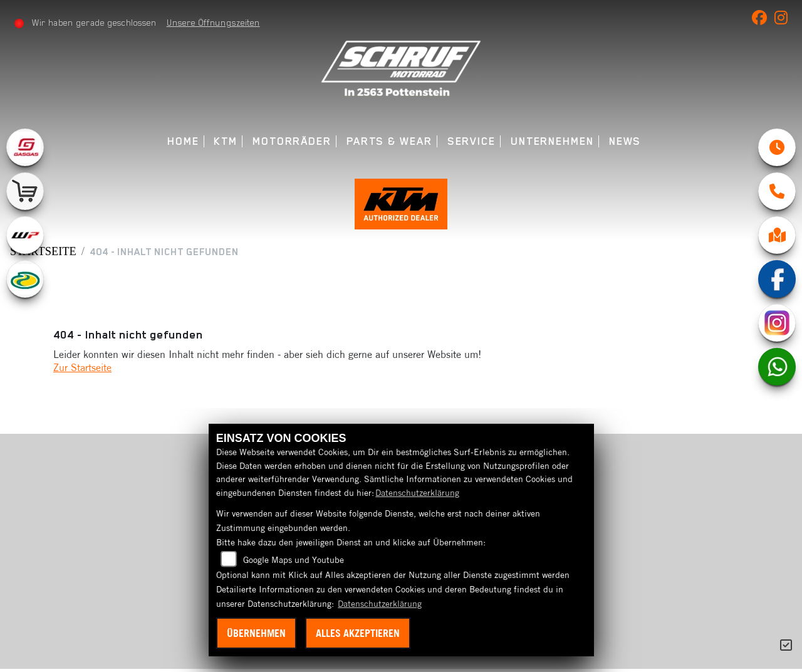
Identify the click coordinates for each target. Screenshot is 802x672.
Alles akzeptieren (358, 633)
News (625, 141)
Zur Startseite (82, 370)
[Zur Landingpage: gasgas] (25, 147)
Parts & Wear (389, 141)
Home (183, 141)
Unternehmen (552, 141)
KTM (226, 141)
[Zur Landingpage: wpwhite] (25, 235)
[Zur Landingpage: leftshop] (25, 191)
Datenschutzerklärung (417, 493)
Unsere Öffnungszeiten (213, 23)
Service (471, 141)
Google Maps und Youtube (294, 560)
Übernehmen (256, 633)
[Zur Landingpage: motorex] (25, 279)
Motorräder (292, 141)
